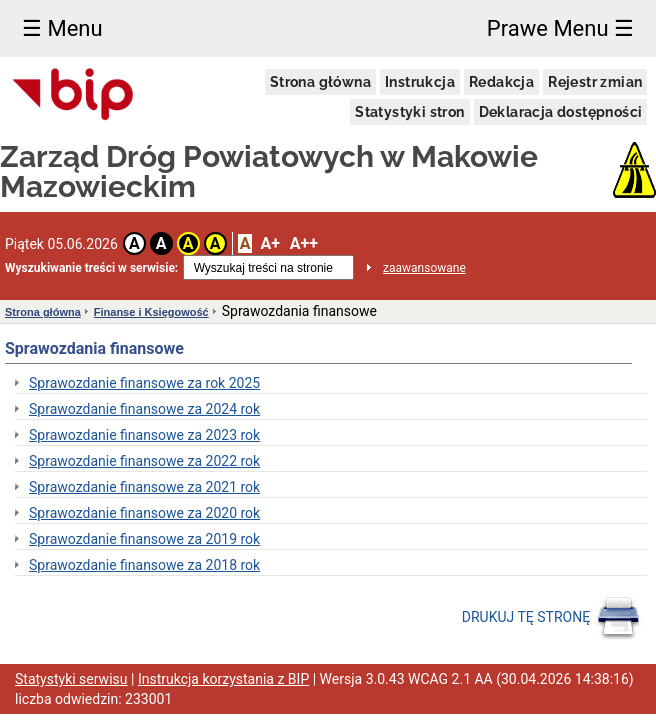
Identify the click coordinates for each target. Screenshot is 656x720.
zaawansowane (424, 268)
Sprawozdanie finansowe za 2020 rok (144, 513)
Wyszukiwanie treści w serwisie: (91, 268)
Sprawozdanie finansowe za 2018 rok (144, 565)
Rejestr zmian (595, 82)
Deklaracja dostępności (561, 112)
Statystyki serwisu (71, 679)
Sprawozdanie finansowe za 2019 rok (144, 539)
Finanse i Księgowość (151, 312)
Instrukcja (420, 82)
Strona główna (320, 82)
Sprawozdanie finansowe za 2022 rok (144, 461)
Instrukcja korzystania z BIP (223, 679)
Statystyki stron (409, 112)
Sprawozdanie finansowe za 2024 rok (144, 409)
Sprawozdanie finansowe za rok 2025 (144, 383)
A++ (304, 243)
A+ (269, 243)
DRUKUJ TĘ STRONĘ (551, 618)
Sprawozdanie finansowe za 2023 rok (144, 435)
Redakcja (501, 82)
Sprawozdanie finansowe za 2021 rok (144, 487)
